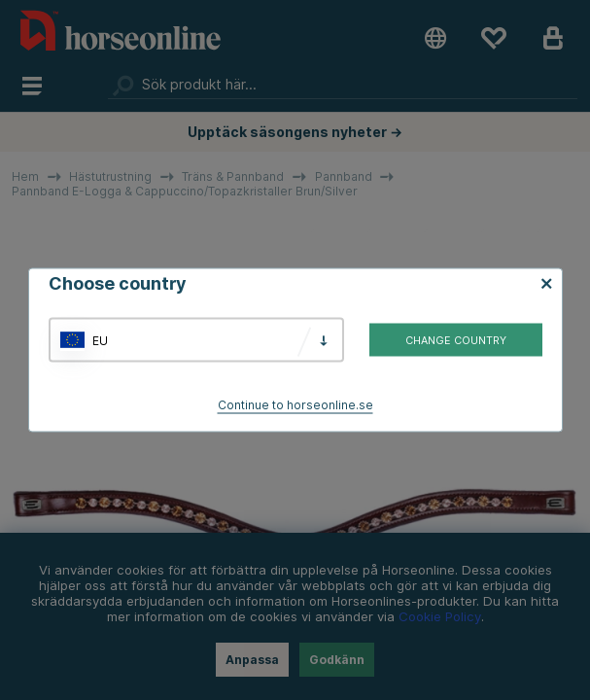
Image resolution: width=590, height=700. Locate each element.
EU (100, 340)
